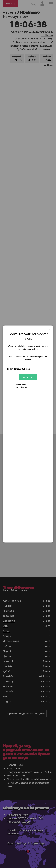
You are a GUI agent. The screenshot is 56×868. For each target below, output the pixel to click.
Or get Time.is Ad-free (18, 369)
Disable (28, 377)
